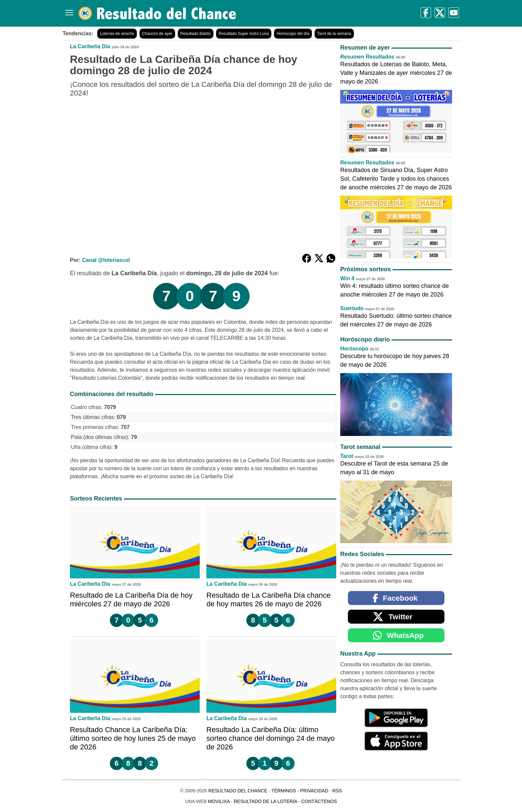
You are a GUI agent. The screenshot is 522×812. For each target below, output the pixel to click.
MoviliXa (219, 801)
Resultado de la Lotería (265, 801)
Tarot (347, 456)
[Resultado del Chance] (158, 13)
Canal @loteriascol (106, 260)
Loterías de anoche (117, 34)
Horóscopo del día (293, 34)
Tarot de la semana (334, 34)
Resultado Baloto (196, 34)
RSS (337, 791)
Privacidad (314, 791)
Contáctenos (319, 801)
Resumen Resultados (367, 57)
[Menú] (68, 10)
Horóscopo (354, 349)
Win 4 (347, 278)
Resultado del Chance (238, 791)
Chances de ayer (157, 34)
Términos (284, 791)
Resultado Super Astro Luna (244, 34)
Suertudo (352, 308)
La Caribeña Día (90, 46)
